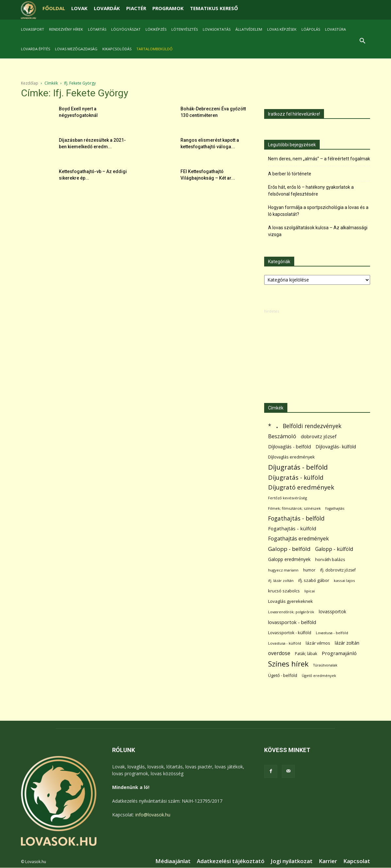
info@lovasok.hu (153, 815)
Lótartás (97, 29)
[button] (362, 42)
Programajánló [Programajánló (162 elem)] (339, 653)
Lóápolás (311, 29)
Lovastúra (335, 29)
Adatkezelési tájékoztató (231, 861)
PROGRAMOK (168, 8)
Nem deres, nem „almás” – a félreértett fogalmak (319, 159)
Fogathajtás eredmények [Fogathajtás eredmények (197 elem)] (298, 539)
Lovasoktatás (217, 29)
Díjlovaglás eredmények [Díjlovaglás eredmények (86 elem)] (291, 457)
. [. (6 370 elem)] (277, 425)
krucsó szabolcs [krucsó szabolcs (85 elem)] (284, 591)
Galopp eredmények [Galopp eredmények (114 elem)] (289, 559)
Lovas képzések (282, 29)
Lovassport (33, 29)
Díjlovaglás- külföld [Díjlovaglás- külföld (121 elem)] (336, 447)
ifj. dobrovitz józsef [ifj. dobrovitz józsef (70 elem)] (338, 570)
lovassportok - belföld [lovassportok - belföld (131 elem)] (292, 622)
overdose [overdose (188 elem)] (279, 653)
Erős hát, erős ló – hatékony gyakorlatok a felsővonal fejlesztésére (311, 191)
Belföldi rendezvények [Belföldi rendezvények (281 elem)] (312, 426)
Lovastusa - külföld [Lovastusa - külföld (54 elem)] (285, 643)
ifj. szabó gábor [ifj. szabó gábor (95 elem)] (314, 580)
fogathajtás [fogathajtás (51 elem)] (335, 508)
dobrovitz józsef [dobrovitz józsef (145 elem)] (319, 436)
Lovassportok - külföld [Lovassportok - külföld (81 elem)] (290, 633)
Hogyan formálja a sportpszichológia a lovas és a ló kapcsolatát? (318, 211)
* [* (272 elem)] (270, 426)
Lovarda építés (35, 49)
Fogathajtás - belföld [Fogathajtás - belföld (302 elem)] (296, 518)
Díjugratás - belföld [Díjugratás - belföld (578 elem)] (298, 467)
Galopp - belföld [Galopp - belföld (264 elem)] (289, 549)
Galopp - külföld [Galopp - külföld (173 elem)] (334, 549)
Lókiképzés (156, 29)
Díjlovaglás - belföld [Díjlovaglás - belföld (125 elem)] (289, 447)
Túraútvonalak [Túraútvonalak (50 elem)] (325, 665)
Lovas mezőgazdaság (76, 49)
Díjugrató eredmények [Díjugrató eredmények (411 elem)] (301, 487)
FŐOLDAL (54, 8)
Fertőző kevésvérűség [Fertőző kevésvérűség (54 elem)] (288, 498)
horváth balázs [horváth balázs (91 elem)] (330, 559)
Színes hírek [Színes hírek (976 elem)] (288, 664)
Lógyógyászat (126, 29)
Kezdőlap (30, 83)
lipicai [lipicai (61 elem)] (310, 591)
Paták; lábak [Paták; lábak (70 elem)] (306, 654)
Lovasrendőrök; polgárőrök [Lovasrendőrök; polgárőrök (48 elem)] (291, 612)
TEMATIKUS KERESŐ (214, 8)
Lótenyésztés (185, 29)
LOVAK (79, 8)
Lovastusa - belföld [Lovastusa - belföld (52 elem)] (332, 633)
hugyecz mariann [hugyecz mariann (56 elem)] (283, 570)
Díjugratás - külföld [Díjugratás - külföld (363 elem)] (296, 477)
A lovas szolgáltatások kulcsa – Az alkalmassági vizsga (318, 231)
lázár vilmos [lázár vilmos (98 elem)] (318, 643)
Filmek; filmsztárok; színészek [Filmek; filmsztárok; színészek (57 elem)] (294, 508)
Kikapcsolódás (117, 49)
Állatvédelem (249, 29)
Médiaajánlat (173, 861)
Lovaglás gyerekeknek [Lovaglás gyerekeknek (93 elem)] (290, 601)
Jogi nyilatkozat (292, 861)
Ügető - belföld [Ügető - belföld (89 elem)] (283, 675)
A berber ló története (290, 174)
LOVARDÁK (107, 8)
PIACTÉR (136, 8)
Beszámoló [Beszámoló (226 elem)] (282, 436)
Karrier (328, 861)
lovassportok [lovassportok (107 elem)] (332, 611)
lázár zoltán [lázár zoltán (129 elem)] (347, 643)
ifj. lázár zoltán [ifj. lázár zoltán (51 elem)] (281, 580)
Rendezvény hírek (66, 29)
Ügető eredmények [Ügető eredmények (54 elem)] (319, 675)
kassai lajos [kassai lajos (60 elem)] (344, 580)
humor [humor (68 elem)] (309, 570)
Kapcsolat (357, 861)
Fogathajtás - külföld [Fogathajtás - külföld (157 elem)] (292, 528)
